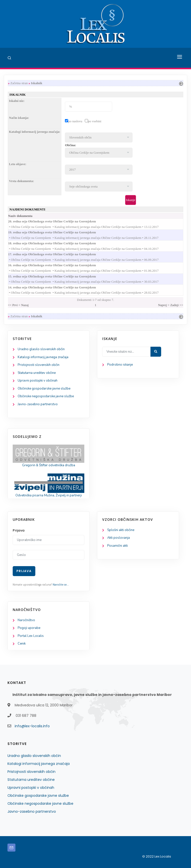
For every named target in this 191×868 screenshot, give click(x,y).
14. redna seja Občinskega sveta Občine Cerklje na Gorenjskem (57, 287)
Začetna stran (19, 83)
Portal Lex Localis (31, 636)
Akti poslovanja (119, 538)
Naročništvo (26, 620)
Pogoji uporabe (29, 628)
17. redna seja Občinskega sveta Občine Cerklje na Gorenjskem (57, 254)
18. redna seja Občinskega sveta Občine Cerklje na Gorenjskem (57, 243)
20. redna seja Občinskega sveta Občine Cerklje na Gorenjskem (57, 221)
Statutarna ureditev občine (37, 373)
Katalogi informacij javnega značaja (43, 357)
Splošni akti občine (121, 530)
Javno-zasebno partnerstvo (38, 404)
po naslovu (75, 121)
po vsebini (95, 121)
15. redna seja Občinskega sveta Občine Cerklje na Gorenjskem (57, 276)
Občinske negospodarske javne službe (46, 396)
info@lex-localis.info (32, 726)
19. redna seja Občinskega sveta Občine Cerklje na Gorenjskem (57, 232)
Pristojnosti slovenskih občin (39, 365)
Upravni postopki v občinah (38, 381)
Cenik (22, 644)
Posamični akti (118, 546)
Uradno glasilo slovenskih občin (41, 349)
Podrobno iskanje (120, 365)
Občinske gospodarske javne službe (44, 389)
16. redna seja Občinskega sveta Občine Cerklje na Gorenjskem (57, 265)
